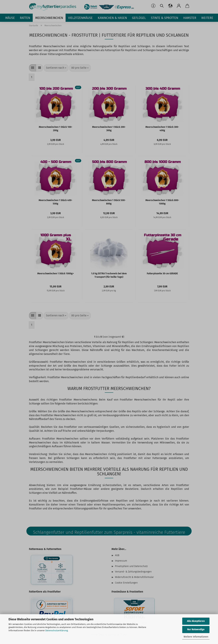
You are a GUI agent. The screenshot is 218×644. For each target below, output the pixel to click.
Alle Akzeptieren (196, 621)
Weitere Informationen (196, 637)
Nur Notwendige (196, 629)
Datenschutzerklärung (57, 630)
